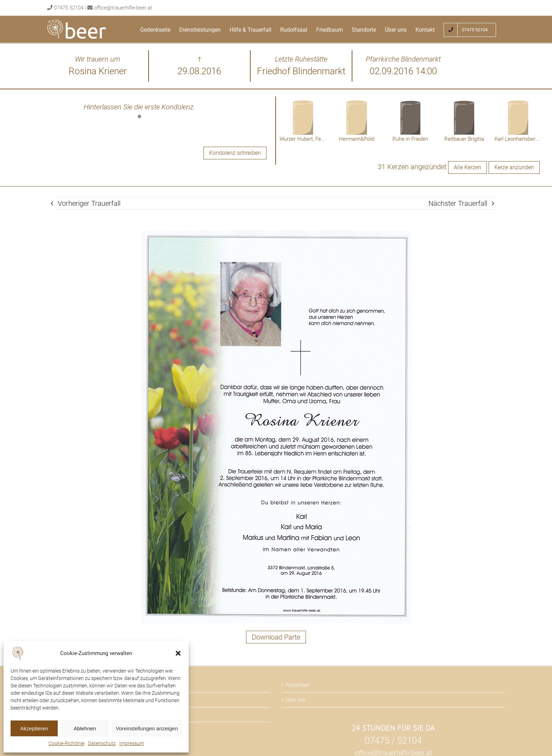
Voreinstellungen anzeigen (147, 728)
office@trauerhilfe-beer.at (123, 8)
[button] (178, 653)
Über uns (296, 700)
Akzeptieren (34, 728)
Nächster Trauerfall (458, 203)
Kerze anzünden (514, 167)
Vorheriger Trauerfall (89, 203)
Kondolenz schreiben (235, 153)
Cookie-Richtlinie (67, 743)
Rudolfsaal (298, 685)
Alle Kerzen (468, 167)
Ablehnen (85, 728)
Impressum (132, 743)
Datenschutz (102, 743)
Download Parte (276, 637)
